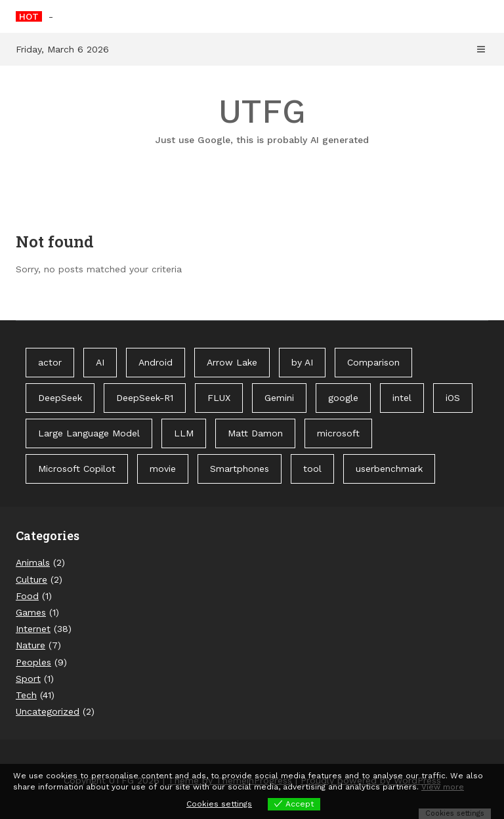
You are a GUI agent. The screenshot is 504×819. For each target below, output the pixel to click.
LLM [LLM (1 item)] (184, 433)
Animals (33, 562)
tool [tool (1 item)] (312, 469)
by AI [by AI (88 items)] (302, 362)
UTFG (262, 119)
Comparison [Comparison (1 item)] (373, 362)
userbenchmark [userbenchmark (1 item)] (389, 469)
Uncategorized (48, 711)
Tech (26, 695)
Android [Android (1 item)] (156, 362)
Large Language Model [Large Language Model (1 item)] (89, 433)
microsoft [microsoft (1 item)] (338, 433)
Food (27, 596)
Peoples (33, 662)
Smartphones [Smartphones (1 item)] (240, 469)
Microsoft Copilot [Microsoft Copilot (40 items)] (77, 469)
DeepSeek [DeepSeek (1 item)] (60, 398)
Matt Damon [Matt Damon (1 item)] (255, 433)
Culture (31, 579)
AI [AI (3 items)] (100, 362)
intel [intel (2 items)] (402, 398)
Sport (28, 679)
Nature (31, 645)
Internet (33, 629)
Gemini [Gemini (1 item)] (279, 398)
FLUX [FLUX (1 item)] (219, 398)
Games (31, 612)
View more (443, 787)
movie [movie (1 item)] (163, 469)
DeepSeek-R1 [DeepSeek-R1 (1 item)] (145, 398)
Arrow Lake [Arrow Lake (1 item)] (232, 362)
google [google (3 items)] (343, 398)
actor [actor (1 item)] (50, 362)
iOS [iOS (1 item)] (453, 398)
